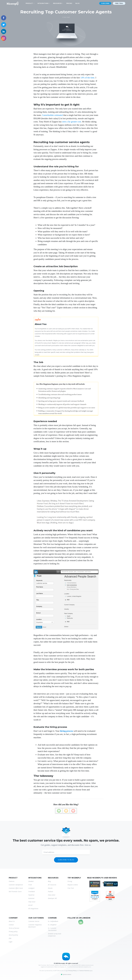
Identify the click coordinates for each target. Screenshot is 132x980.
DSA (10, 938)
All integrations (33, 909)
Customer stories (34, 921)
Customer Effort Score (16, 888)
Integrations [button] (43, 3)
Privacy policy (13, 932)
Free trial (119, 3)
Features (12, 881)
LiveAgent (31, 888)
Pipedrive (31, 895)
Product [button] (29, 3)
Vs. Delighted (52, 925)
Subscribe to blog (66, 860)
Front (30, 885)
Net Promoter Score (15, 892)
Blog (78, 3)
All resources (52, 885)
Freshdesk (32, 892)
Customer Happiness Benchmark (35, 926)
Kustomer (31, 898)
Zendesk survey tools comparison (55, 935)
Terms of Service (14, 928)
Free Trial (71, 888)
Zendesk (31, 881)
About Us (12, 921)
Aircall (30, 905)
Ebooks (50, 888)
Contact (11, 925)
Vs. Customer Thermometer (52, 929)
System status (66, 974)
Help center (52, 895)
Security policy (13, 935)
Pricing (69, 3)
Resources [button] (57, 3)
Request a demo (73, 885)
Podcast (50, 892)
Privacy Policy (72, 971)
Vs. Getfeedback (53, 921)
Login (11, 942)
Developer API (52, 898)
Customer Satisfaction (16, 885)
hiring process (67, 731)
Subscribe (105, 3)
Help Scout (32, 902)
